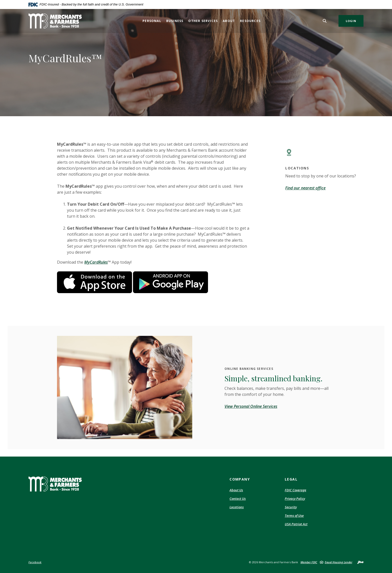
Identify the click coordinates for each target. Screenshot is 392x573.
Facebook (35, 562)
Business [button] (175, 21)
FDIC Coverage (295, 490)
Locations (237, 507)
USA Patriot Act (296, 524)
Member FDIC (309, 562)
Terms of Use (294, 516)
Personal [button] (152, 21)
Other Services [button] (203, 21)
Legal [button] (291, 479)
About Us (236, 490)
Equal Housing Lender (338, 562)
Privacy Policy (295, 499)
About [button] (229, 21)
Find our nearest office (305, 188)
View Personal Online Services (251, 406)
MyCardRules (96, 262)
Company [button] (240, 479)
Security (291, 507)
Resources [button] (250, 21)
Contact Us (238, 499)
